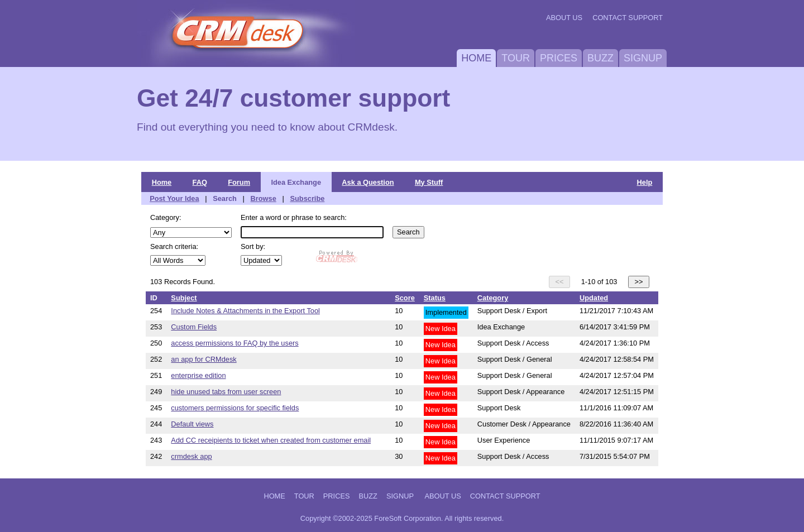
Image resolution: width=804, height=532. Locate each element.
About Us (564, 18)
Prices (559, 58)
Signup (643, 58)
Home (476, 58)
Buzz (600, 58)
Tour (516, 58)
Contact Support (628, 18)
